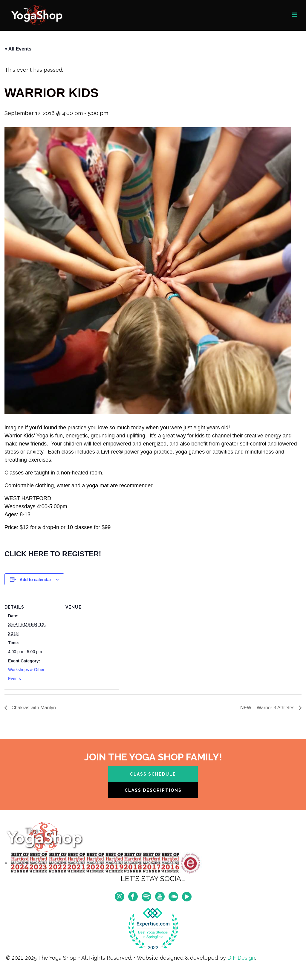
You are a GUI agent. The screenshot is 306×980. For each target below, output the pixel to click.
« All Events (18, 49)
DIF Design (241, 958)
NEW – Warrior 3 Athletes (268, 708)
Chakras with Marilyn (33, 708)
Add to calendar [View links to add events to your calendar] (36, 580)
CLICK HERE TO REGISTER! (53, 554)
